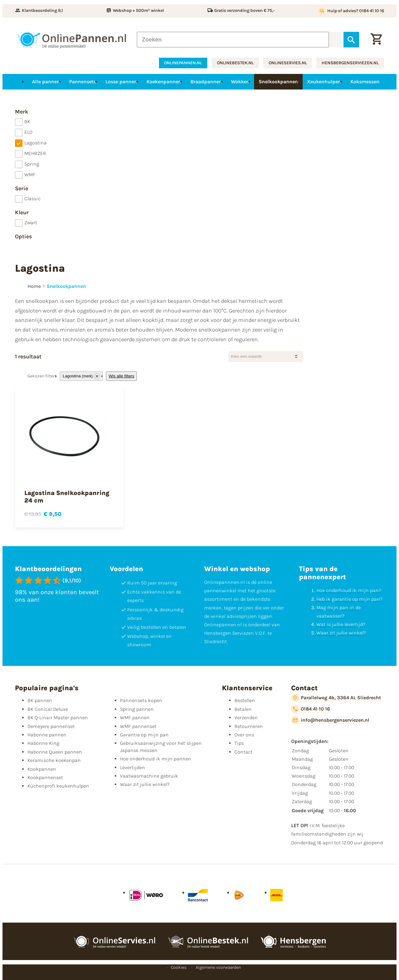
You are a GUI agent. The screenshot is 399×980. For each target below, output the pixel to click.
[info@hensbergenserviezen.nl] (330, 720)
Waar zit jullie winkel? (341, 633)
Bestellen (245, 700)
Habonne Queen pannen (55, 752)
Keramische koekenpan (54, 760)
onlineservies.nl (288, 63)
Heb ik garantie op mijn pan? (349, 599)
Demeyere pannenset (51, 726)
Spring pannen (137, 709)
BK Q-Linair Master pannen (58, 718)
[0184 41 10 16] (311, 709)
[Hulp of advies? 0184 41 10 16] (351, 11)
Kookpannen (42, 769)
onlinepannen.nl (183, 63)
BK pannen (40, 700)
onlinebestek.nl (235, 63)
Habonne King (43, 743)
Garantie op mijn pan (144, 735)
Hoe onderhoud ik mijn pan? (349, 590)
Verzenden (246, 718)
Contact (243, 752)
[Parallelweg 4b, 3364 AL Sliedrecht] (336, 698)
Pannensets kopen (141, 700)
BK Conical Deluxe (48, 709)
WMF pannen (135, 718)
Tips (239, 743)
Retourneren (249, 726)
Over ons (244, 735)
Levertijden (132, 767)
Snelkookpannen (66, 286)
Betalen (243, 709)
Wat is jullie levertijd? (341, 624)
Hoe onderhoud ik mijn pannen (156, 759)
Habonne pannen (47, 735)
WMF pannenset (138, 726)
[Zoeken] (233, 40)
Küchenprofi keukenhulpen (58, 786)
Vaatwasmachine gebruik (149, 776)
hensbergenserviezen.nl (350, 63)
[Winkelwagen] (376, 40)
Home (34, 286)
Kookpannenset (45, 777)
